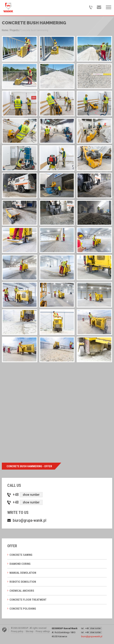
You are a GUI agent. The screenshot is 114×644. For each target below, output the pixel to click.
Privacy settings (43, 631)
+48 (28, 495)
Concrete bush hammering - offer (29, 466)
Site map (29, 631)
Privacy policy (17, 631)
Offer (12, 546)
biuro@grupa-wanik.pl (30, 520)
